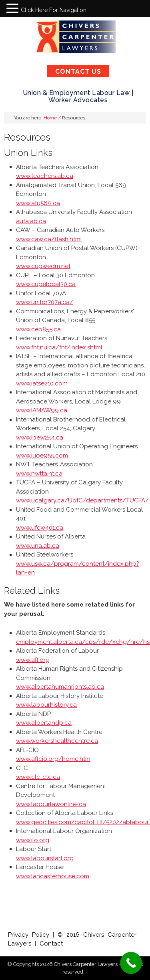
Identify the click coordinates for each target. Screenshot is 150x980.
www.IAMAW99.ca (42, 410)
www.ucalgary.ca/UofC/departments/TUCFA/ (82, 500)
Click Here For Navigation (54, 10)
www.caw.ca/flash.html (49, 239)
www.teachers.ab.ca (45, 176)
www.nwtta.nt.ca (39, 474)
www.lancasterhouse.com (53, 876)
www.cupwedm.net (43, 266)
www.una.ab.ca (38, 546)
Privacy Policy (29, 935)
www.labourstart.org (45, 858)
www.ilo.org (33, 840)
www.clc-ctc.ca (38, 777)
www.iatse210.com (42, 383)
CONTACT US (78, 72)
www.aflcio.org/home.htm (53, 759)
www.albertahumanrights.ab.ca (60, 687)
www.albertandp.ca (44, 723)
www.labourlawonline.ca (51, 804)
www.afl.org (33, 660)
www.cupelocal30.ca (46, 284)
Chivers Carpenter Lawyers (75, 37)
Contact (51, 944)
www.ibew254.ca (40, 438)
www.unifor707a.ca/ (45, 302)
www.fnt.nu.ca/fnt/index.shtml (59, 347)
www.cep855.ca (38, 329)
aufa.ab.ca (31, 221)
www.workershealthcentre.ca (57, 741)
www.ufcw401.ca (40, 528)
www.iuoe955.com (42, 456)
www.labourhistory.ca (46, 705)
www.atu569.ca (38, 203)
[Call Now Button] (131, 963)
